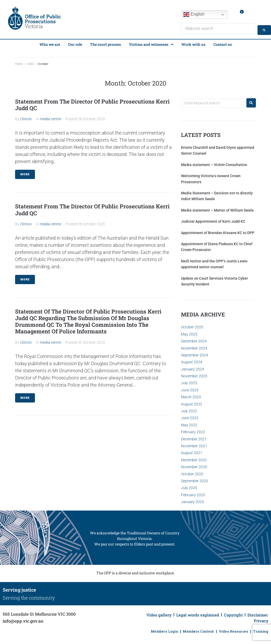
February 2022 (193, 430)
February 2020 (193, 493)
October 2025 (192, 325)
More (25, 173)
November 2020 (194, 465)
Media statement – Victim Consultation (214, 163)
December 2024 (194, 339)
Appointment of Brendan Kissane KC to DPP (218, 231)
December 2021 (194, 437)
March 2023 (191, 395)
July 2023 (189, 381)
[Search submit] (256, 28)
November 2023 (194, 374)
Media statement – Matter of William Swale (217, 209)
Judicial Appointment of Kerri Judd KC (213, 220)
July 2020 (189, 486)
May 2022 (189, 423)
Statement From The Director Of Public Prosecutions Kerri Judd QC (92, 103)
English (194, 15)
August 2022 (192, 402)
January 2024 (193, 367)
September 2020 (195, 479)
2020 (30, 62)
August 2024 (192, 360)
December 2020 (194, 458)
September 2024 (195, 354)
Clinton (26, 117)
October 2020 (192, 472)
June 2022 (190, 416)
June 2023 (190, 388)
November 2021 (194, 444)
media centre (51, 117)
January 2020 (193, 500)
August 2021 (192, 451)
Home (19, 62)
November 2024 (194, 346)
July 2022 (189, 409)
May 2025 (189, 333)
